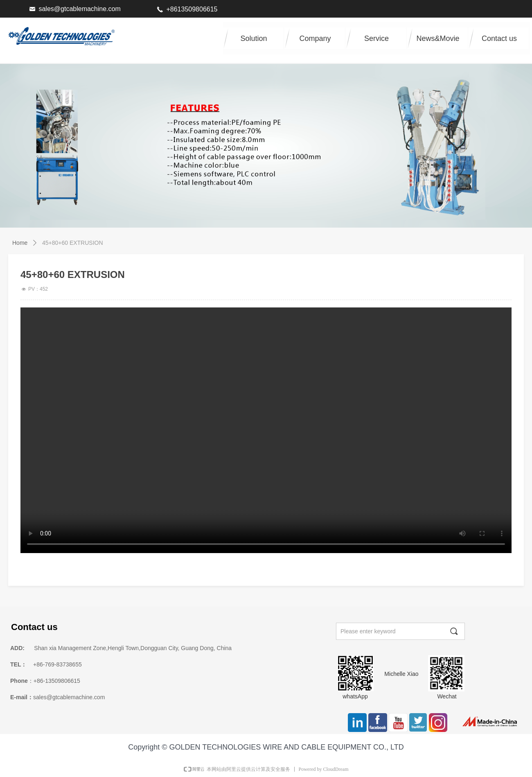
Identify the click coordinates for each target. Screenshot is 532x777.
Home (20, 243)
